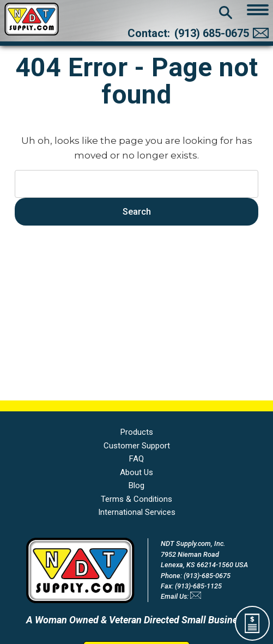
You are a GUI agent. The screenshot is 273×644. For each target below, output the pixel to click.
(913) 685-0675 (212, 33)
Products (137, 432)
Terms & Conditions (136, 499)
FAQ (136, 459)
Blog (136, 485)
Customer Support (137, 446)
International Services (137, 512)
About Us (136, 472)
